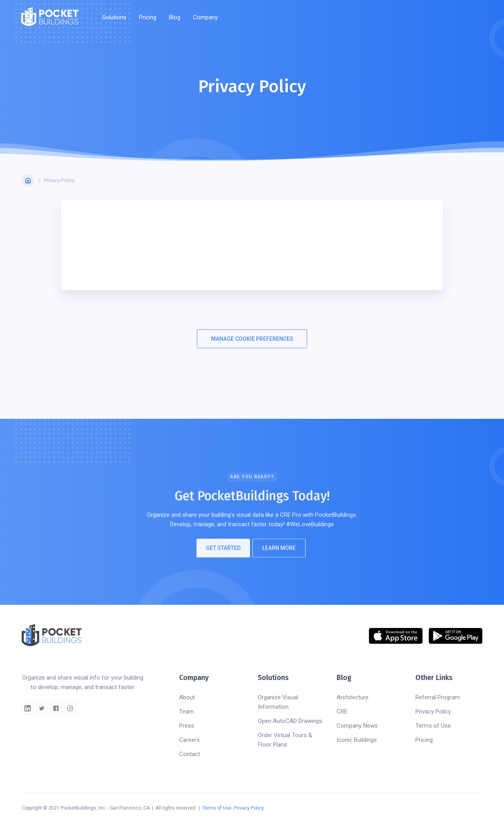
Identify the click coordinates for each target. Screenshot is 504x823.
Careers (189, 740)
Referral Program (438, 697)
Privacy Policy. (249, 808)
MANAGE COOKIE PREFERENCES (252, 339)
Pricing (148, 17)
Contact (190, 754)
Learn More (279, 552)
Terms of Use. (218, 808)
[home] (50, 17)
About (187, 697)
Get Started (223, 552)
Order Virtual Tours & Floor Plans (285, 740)
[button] (114, 17)
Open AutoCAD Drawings (290, 721)
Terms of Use (433, 726)
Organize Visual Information (278, 702)
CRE (342, 712)
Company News (357, 726)
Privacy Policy (433, 712)
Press (187, 726)
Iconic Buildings (357, 740)
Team (186, 712)
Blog (175, 17)
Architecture (353, 697)
